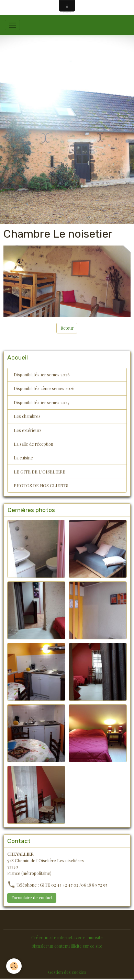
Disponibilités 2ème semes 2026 (44, 388)
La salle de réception (33, 444)
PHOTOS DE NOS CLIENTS (41, 486)
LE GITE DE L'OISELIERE (40, 472)
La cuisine (23, 458)
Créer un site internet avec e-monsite (67, 937)
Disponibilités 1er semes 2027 (42, 402)
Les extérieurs (28, 430)
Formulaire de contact (32, 898)
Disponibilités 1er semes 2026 (42, 375)
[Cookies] (14, 966)
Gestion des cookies (67, 972)
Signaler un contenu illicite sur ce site (67, 946)
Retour (67, 328)
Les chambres (27, 416)
